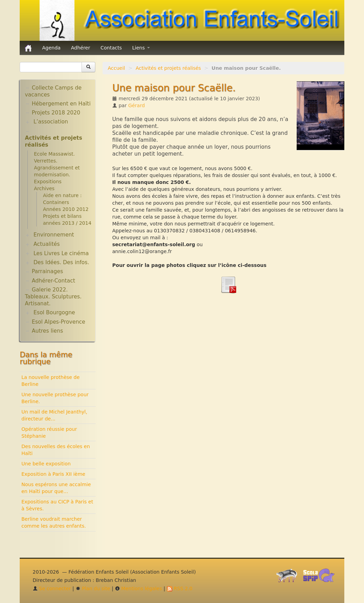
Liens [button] (141, 48)
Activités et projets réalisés (168, 68)
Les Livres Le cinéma (61, 253)
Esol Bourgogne (54, 313)
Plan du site (93, 588)
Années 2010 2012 (66, 209)
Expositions (48, 182)
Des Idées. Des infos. (61, 262)
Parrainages (47, 271)
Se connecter (52, 588)
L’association (51, 122)
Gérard (136, 105)
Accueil (116, 68)
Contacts (111, 48)
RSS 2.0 (180, 588)
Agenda (51, 48)
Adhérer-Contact (53, 281)
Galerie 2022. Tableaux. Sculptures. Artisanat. (53, 297)
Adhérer (80, 48)
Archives (44, 188)
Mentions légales (138, 588)
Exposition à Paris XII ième (53, 474)
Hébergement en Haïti (61, 104)
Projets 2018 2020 (56, 113)
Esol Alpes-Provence (59, 322)
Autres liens (47, 331)
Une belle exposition (46, 464)
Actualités (47, 244)
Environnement (54, 235)
